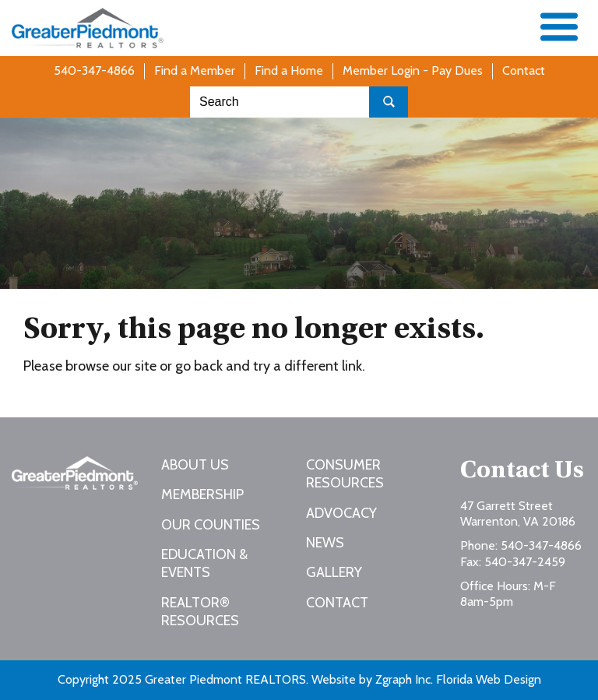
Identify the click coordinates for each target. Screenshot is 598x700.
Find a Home (289, 70)
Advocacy (341, 513)
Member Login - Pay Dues (413, 70)
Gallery (334, 572)
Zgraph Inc (403, 679)
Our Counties (211, 525)
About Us (195, 465)
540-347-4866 (94, 70)
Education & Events (204, 563)
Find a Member (195, 70)
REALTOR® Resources (200, 612)
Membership (202, 494)
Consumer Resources (345, 474)
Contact (524, 70)
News (325, 543)
